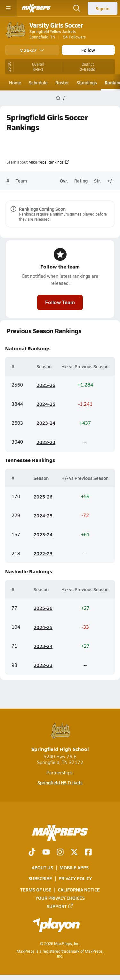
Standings (87, 82)
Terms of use (36, 890)
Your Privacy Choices (60, 898)
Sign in (103, 8)
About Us (42, 867)
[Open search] (77, 8)
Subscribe (40, 879)
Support (60, 906)
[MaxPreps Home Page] (58, 98)
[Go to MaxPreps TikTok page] (32, 853)
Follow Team (60, 302)
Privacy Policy (75, 879)
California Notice (79, 890)
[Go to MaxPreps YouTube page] (46, 853)
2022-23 (46, 442)
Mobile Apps (74, 867)
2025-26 (46, 385)
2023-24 (46, 423)
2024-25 (46, 404)
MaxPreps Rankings (49, 162)
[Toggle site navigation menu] (8, 8)
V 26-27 (32, 50)
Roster (62, 82)
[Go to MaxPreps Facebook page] (88, 853)
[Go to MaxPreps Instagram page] (60, 853)
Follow (88, 50)
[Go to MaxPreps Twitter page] (74, 853)
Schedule (38, 82)
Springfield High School (60, 737)
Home (15, 82)
